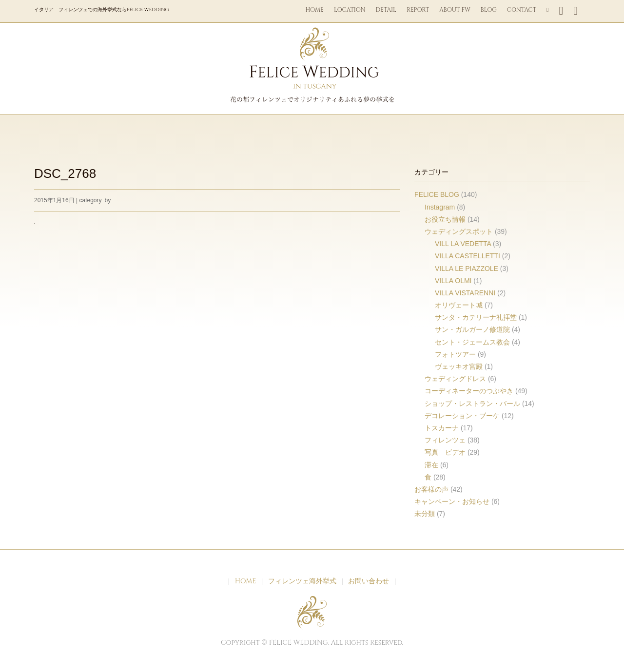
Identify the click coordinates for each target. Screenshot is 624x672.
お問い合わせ (369, 581)
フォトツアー (455, 354)
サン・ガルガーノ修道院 (472, 329)
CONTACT (522, 10)
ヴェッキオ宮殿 (459, 366)
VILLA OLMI (453, 281)
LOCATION (350, 10)
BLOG (489, 10)
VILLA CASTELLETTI (468, 256)
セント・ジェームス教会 (472, 342)
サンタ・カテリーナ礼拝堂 (476, 317)
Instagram (440, 207)
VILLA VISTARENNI (465, 293)
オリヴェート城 (459, 305)
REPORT (418, 10)
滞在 (431, 465)
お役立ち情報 (445, 219)
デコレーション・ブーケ (462, 416)
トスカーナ (442, 428)
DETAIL (386, 10)
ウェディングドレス (455, 379)
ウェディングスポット (459, 231)
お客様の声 (431, 489)
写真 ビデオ (445, 452)
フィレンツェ (445, 440)
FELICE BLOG (437, 194)
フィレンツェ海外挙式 (302, 581)
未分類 (425, 514)
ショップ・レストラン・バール (472, 403)
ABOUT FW (455, 10)
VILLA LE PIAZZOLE (467, 269)
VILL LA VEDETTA (463, 244)
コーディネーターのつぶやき (469, 391)
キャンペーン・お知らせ (452, 501)
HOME (315, 10)
